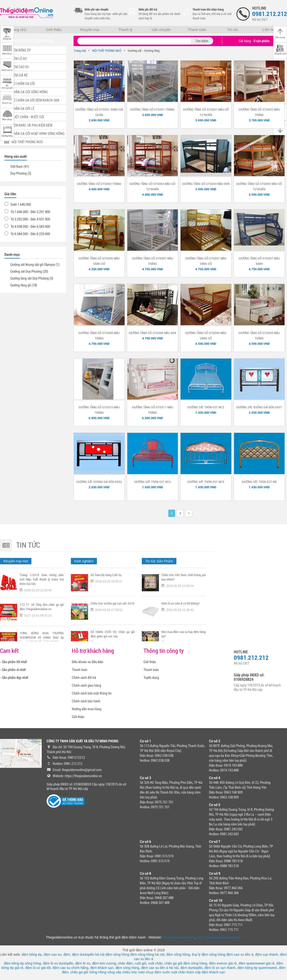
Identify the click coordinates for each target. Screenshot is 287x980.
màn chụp (146, 972)
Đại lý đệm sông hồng (209, 954)
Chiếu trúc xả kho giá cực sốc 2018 (112, 632)
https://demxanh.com (179, 937)
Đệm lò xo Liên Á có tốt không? (181, 632)
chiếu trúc (130, 972)
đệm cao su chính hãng (70, 968)
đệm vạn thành (267, 954)
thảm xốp (194, 972)
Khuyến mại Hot (16, 561)
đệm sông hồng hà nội (147, 954)
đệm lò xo (83, 963)
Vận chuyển (161, 30)
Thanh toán (197, 30)
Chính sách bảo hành (86, 701)
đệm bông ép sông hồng (22, 963)
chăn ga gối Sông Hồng (88, 972)
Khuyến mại (90, 30)
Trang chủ (18, 30)
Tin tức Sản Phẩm (159, 561)
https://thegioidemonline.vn (83, 776)
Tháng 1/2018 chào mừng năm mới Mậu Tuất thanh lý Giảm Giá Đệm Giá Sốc (42, 608)
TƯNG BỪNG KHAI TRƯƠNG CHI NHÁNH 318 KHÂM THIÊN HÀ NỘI (113, 577)
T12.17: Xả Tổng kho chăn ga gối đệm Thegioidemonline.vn (42, 635)
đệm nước (162, 972)
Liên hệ (269, 30)
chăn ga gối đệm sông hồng (186, 963)
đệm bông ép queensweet (257, 968)
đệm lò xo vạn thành (220, 968)
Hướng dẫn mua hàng (87, 709)
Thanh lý (125, 30)
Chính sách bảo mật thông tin (92, 693)
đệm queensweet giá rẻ (257, 963)
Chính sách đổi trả (84, 678)
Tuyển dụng (151, 678)
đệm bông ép (32, 954)
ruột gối (140, 963)
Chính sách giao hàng (86, 685)
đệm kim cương (104, 963)
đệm (67, 954)
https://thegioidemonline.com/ (219, 937)
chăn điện (125, 963)
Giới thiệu (54, 30)
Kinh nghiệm (84, 561)
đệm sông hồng (117, 954)
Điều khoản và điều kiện (88, 662)
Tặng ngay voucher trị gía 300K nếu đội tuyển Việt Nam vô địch (42, 577)
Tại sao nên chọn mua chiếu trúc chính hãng (183, 577)
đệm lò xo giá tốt (38, 968)
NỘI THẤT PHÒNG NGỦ (107, 51)
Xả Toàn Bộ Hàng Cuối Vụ (106, 603)
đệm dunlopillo (191, 968)
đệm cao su (53, 954)
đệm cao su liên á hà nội (160, 968)
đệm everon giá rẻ (223, 963)
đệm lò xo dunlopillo (58, 963)
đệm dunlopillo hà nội (88, 954)
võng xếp (114, 972)
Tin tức (233, 30)
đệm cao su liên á (240, 954)
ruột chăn (155, 963)
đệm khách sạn (102, 968)
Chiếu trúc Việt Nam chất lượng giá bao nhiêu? (183, 605)
